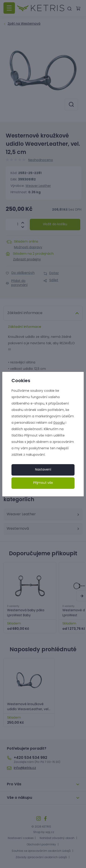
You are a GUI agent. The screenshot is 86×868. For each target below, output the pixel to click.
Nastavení (43, 470)
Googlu (59, 423)
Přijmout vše (43, 483)
